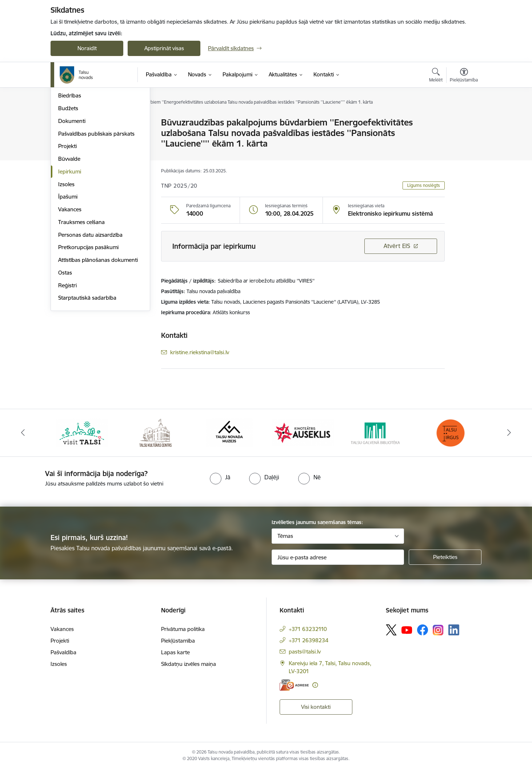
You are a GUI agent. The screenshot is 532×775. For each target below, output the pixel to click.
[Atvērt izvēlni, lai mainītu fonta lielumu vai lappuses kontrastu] (464, 76)
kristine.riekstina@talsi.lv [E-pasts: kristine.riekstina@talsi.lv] (200, 352)
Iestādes (68, 148)
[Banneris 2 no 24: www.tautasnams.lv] (155, 438)
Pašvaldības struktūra (85, 135)
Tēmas (285, 541)
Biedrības (70, 173)
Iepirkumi (70, 249)
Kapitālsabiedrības (80, 161)
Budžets (68, 186)
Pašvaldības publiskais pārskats (96, 211)
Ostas (65, 350)
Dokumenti (72, 199)
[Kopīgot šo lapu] (464, 138)
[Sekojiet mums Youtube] (407, 635)
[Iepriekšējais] (23, 438)
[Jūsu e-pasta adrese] (338, 563)
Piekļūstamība (178, 646)
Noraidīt (87, 48)
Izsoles (66, 262)
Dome (66, 123)
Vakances (70, 287)
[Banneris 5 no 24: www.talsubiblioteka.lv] (377, 438)
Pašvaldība (63, 658)
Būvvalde (69, 237)
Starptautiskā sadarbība (87, 375)
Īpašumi (68, 274)
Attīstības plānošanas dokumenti (98, 338)
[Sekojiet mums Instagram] (438, 636)
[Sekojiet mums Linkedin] (454, 636)
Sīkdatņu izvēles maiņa (189, 669)
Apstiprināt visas (164, 48)
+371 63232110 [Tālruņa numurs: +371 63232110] (308, 634)
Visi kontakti (316, 712)
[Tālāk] (509, 438)
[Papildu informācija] (315, 690)
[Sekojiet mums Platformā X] (391, 635)
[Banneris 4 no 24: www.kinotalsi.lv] (303, 438)
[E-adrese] (294, 690)
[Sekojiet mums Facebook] (423, 635)
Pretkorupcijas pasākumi (88, 325)
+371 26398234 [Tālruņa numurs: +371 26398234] (309, 646)
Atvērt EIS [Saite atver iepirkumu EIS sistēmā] (397, 246)
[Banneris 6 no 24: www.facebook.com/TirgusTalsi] (450, 438)
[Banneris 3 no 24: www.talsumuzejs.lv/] (229, 438)
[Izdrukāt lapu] (464, 119)
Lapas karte (175, 658)
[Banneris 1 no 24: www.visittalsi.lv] (82, 438)
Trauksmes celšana (81, 300)
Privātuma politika (183, 634)
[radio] (220, 483)
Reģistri (67, 363)
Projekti (67, 224)
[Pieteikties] (445, 563)
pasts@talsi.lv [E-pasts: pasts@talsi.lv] (305, 657)
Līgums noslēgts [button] (424, 185)
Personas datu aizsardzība (90, 313)
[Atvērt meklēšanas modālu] (436, 76)
